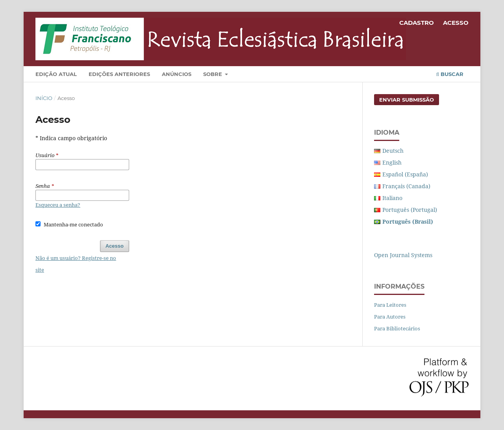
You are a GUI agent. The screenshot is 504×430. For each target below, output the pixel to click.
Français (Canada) (406, 186)
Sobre (213, 74)
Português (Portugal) (410, 210)
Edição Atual (56, 74)
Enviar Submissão (407, 100)
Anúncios (177, 74)
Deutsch (393, 151)
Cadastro (417, 23)
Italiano (392, 198)
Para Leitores (390, 305)
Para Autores (390, 317)
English (392, 162)
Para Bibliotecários (397, 328)
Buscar (450, 74)
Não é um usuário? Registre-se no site (76, 264)
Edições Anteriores (119, 74)
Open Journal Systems (403, 255)
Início (44, 98)
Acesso (456, 23)
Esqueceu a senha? (58, 205)
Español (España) (405, 174)
